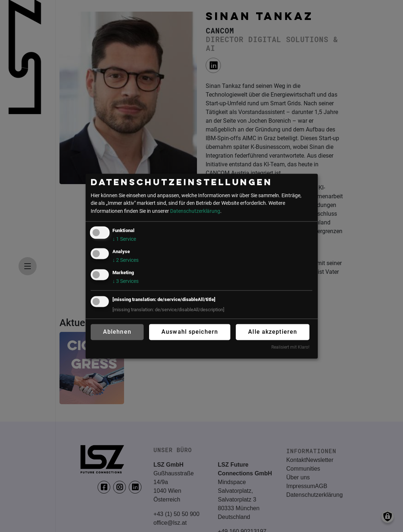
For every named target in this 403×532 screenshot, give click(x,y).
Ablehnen (117, 332)
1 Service (124, 239)
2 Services (126, 260)
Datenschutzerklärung (195, 211)
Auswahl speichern (190, 332)
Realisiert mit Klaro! (290, 348)
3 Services (126, 281)
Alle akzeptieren (273, 332)
